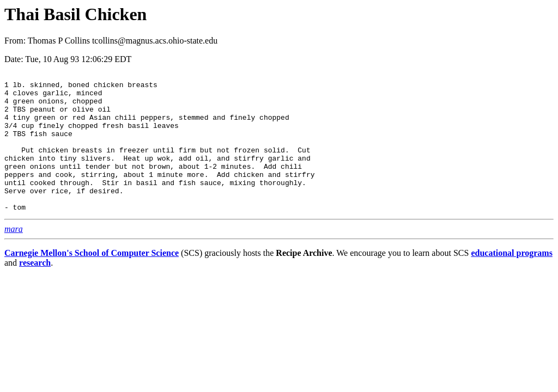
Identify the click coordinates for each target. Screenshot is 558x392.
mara (14, 257)
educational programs (511, 281)
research (35, 290)
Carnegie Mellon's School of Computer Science (92, 281)
